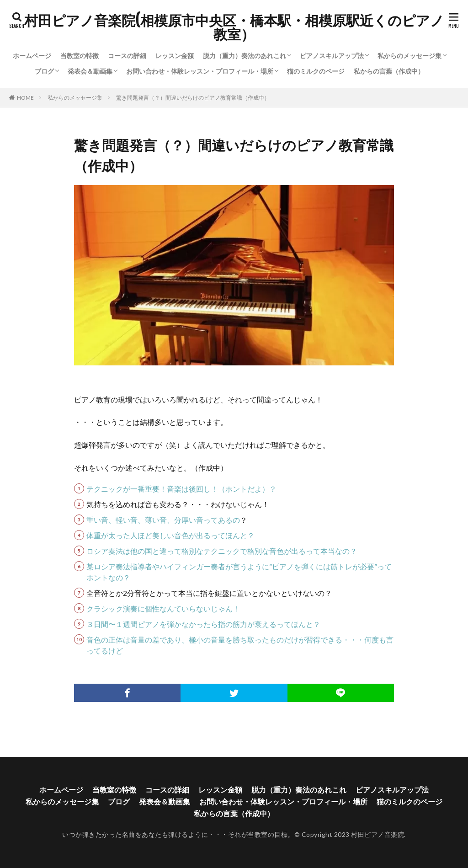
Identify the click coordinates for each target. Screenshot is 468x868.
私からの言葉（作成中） (389, 71)
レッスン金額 (175, 56)
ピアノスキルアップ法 (332, 56)
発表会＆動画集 (90, 71)
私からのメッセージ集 (409, 56)
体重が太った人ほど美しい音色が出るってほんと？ (170, 535)
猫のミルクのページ (316, 71)
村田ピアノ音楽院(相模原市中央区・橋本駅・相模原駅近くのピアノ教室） (234, 27)
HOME (25, 98)
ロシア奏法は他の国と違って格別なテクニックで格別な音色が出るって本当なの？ (222, 551)
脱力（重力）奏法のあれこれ (245, 56)
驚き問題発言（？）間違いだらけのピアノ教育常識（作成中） (193, 98)
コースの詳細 (127, 56)
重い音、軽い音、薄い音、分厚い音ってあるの (163, 520)
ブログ (44, 71)
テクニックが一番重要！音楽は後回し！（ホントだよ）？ (181, 489)
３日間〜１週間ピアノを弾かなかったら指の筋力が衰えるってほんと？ (203, 624)
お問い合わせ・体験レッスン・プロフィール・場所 (200, 71)
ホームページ (32, 56)
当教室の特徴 (80, 56)
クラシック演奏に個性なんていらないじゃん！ (163, 608)
